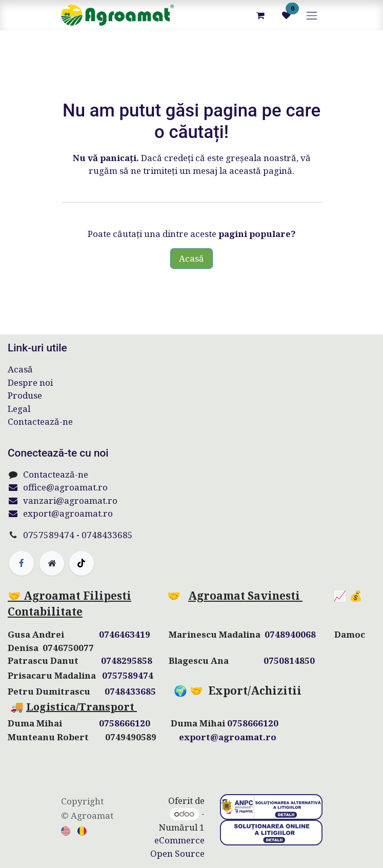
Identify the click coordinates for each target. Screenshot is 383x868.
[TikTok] (82, 563)
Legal (19, 409)
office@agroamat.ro (58, 487)
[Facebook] (22, 563)
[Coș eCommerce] (260, 15)
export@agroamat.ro (60, 513)
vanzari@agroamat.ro (63, 500)
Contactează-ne (40, 421)
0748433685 (107, 535)
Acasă (192, 258)
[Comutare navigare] (312, 15)
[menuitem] (66, 830)
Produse (25, 395)
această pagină (261, 171)
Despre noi (30, 382)
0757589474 (49, 535)
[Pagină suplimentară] (52, 563)
